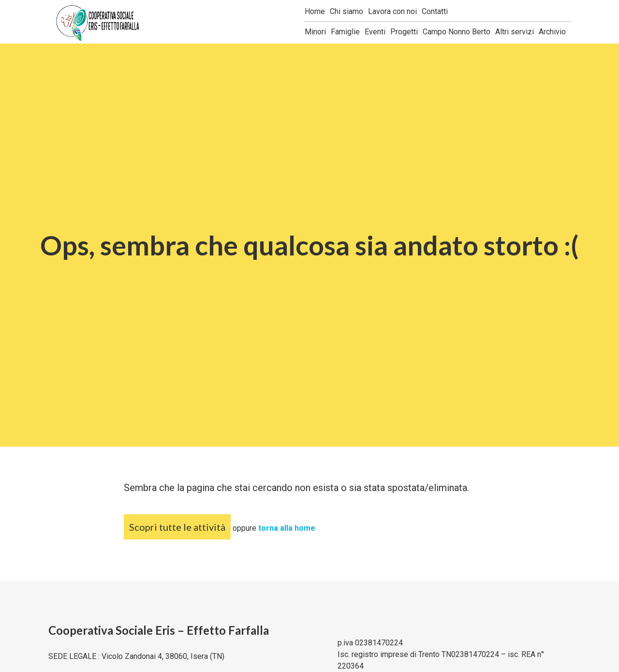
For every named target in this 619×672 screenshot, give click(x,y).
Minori (315, 32)
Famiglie (345, 32)
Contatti (435, 11)
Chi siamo (346, 11)
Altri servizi (515, 32)
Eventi (375, 32)
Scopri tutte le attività (177, 527)
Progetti (404, 32)
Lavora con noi (392, 11)
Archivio (552, 32)
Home (315, 11)
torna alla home (287, 528)
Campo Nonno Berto (457, 32)
